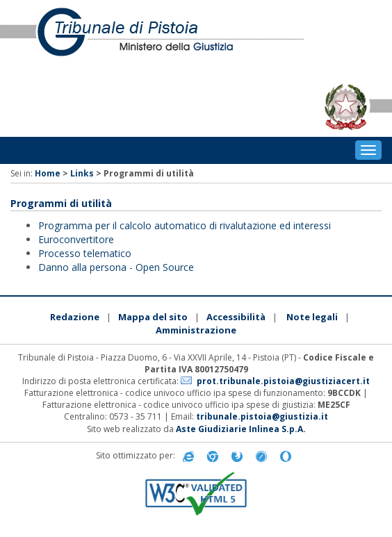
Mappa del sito (153, 317)
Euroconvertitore (76, 239)
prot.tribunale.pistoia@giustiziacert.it (283, 381)
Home (48, 173)
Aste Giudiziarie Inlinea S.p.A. (241, 429)
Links (82, 173)
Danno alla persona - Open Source (116, 267)
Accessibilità (236, 317)
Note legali (312, 317)
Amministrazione (196, 330)
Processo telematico (85, 253)
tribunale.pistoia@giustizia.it (262, 416)
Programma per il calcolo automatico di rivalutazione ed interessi (185, 225)
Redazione (75, 317)
